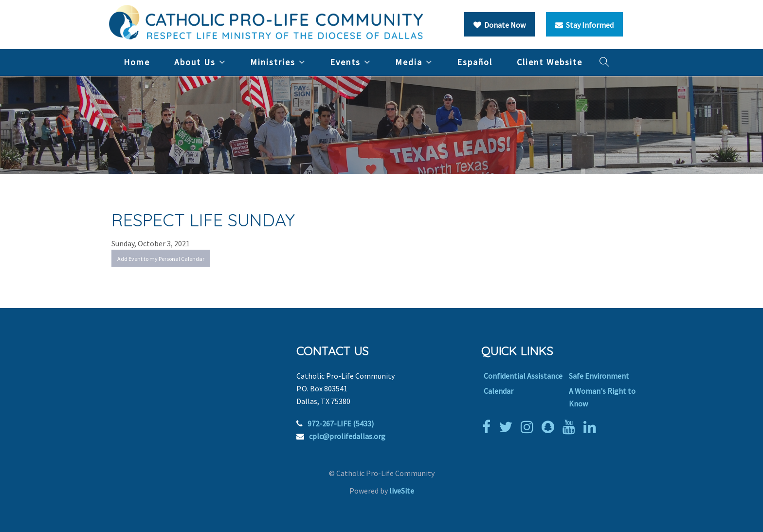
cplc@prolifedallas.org (347, 436)
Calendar (499, 391)
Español (475, 62)
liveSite (402, 491)
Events (345, 62)
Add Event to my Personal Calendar (161, 259)
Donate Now (500, 25)
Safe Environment (599, 376)
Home (137, 62)
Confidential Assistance (523, 376)
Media (409, 62)
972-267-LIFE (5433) (341, 423)
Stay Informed (584, 25)
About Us (195, 62)
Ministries (273, 62)
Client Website (550, 62)
